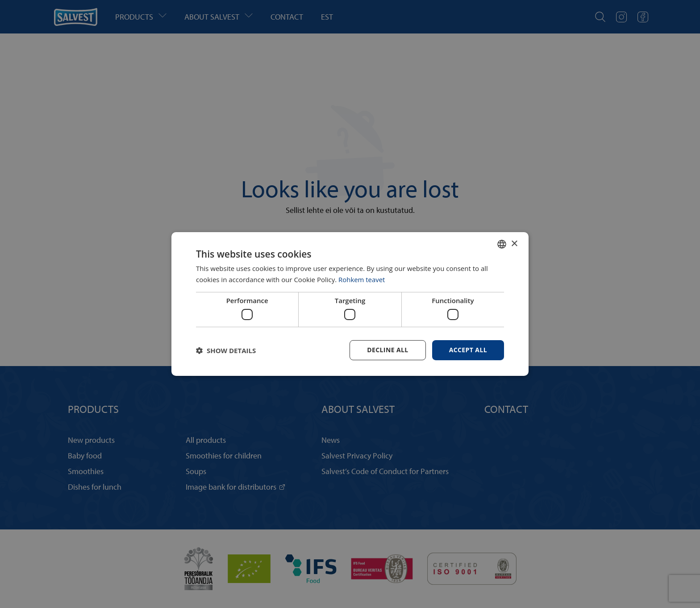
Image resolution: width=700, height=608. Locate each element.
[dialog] (350, 304)
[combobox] (502, 244)
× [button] (514, 244)
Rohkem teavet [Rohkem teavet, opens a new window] (362, 279)
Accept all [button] (468, 350)
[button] (226, 350)
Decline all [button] (387, 350)
